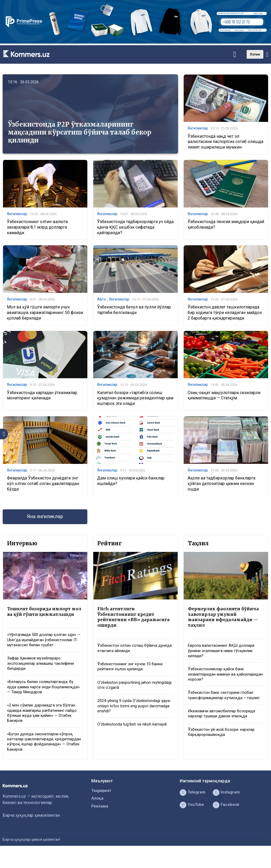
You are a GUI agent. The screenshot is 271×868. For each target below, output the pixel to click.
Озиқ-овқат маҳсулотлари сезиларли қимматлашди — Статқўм (224, 397)
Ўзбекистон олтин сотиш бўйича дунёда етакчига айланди (129, 653)
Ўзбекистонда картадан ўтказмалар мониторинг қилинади (42, 397)
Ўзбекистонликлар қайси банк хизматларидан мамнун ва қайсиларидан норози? (218, 680)
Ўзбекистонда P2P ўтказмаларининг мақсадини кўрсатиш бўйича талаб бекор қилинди (80, 132)
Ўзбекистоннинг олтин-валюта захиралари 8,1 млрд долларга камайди (37, 228)
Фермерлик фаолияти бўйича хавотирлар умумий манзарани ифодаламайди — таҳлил (225, 620)
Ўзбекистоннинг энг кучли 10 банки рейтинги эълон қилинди (133, 672)
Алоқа (98, 815)
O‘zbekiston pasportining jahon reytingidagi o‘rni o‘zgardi (126, 691)
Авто (101, 300)
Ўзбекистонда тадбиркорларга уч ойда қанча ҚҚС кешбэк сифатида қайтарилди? (135, 228)
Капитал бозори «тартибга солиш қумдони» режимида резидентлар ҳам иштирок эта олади (135, 400)
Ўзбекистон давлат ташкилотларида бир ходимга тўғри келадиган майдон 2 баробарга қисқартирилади (225, 314)
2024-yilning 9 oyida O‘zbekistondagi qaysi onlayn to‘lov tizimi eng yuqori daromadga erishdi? (132, 713)
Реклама (100, 823)
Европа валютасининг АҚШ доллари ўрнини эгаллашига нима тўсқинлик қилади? (224, 655)
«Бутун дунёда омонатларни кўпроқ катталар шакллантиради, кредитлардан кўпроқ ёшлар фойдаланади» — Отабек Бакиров (42, 756)
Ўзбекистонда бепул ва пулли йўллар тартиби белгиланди (134, 311)
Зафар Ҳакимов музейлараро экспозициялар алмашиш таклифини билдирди (44, 674)
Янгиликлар (198, 128)
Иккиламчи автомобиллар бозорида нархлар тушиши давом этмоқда (224, 727)
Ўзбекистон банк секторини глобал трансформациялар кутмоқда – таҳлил (223, 705)
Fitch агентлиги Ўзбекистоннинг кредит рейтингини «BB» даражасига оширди (135, 620)
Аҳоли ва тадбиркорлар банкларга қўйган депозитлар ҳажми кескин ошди (222, 485)
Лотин (255, 54)
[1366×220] (135, 42)
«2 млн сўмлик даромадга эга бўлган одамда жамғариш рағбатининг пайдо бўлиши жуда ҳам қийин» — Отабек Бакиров (45, 726)
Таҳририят (102, 807)
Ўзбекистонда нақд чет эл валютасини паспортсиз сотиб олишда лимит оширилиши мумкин (225, 142)
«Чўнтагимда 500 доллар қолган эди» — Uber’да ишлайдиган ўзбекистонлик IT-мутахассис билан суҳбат (44, 650)
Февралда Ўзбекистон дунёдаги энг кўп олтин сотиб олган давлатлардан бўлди (43, 485)
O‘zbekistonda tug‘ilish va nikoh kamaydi (135, 732)
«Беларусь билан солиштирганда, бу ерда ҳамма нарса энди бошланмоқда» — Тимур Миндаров (43, 699)
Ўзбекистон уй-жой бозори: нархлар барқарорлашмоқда (223, 746)
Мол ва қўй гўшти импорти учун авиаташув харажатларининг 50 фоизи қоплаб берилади (45, 314)
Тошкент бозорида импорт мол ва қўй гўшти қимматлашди (41, 617)
